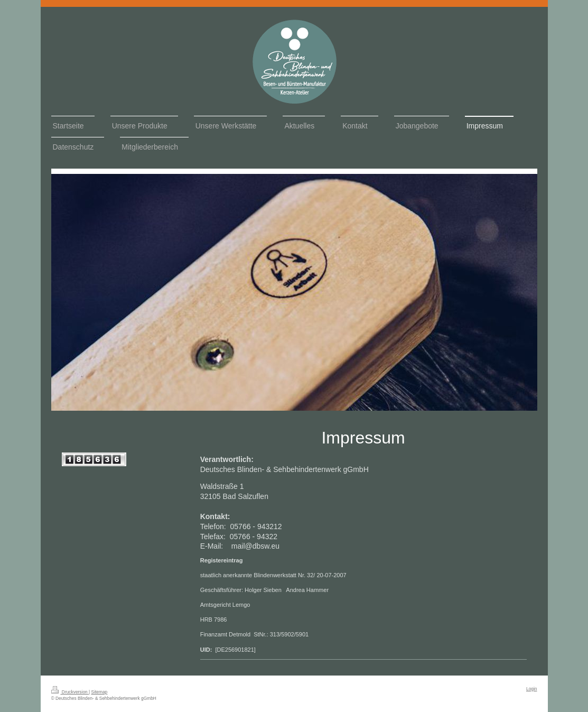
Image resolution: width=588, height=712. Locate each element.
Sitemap (100, 692)
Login (532, 689)
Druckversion (70, 692)
